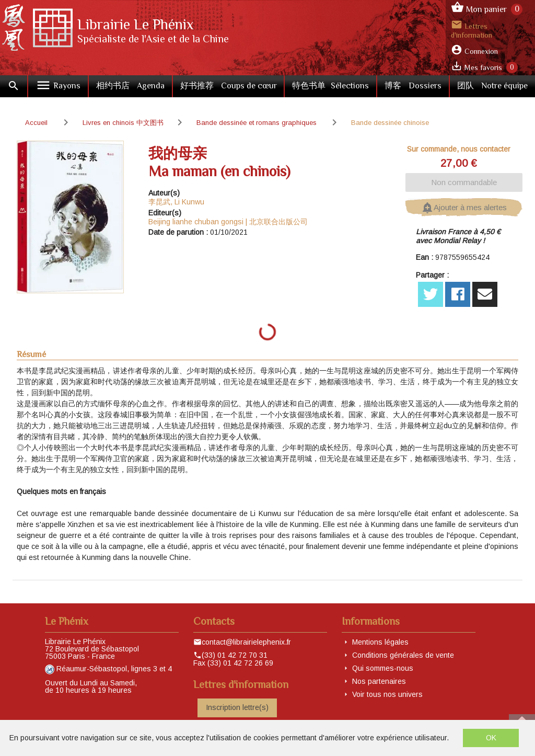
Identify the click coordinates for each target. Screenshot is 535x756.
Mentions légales (380, 642)
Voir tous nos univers (387, 694)
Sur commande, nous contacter (459, 149)
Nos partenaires (379, 681)
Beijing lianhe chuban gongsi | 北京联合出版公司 (228, 222)
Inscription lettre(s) (237, 707)
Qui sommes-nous (383, 668)
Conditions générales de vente (403, 655)
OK (491, 738)
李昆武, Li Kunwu (176, 202)
